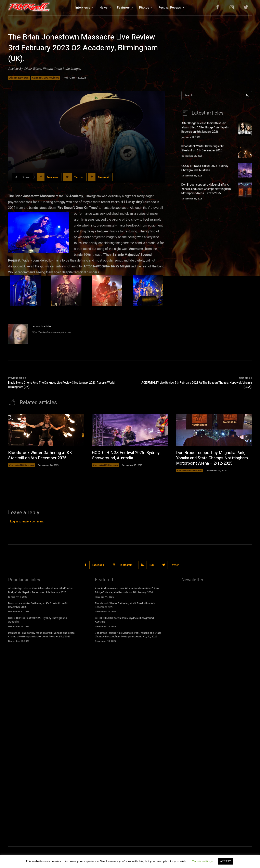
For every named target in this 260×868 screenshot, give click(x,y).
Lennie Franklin (41, 326)
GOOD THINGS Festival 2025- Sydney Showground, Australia (205, 168)
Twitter (174, 565)
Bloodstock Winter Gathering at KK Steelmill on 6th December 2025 (203, 148)
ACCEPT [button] (226, 861)
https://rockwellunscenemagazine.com (51, 332)
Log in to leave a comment (27, 521)
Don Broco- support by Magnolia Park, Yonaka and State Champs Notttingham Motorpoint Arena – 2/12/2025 (206, 189)
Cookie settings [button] (202, 861)
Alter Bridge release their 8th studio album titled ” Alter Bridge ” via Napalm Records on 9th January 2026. (205, 128)
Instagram (126, 565)
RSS (151, 565)
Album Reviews (19, 78)
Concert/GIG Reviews (46, 78)
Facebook (98, 565)
